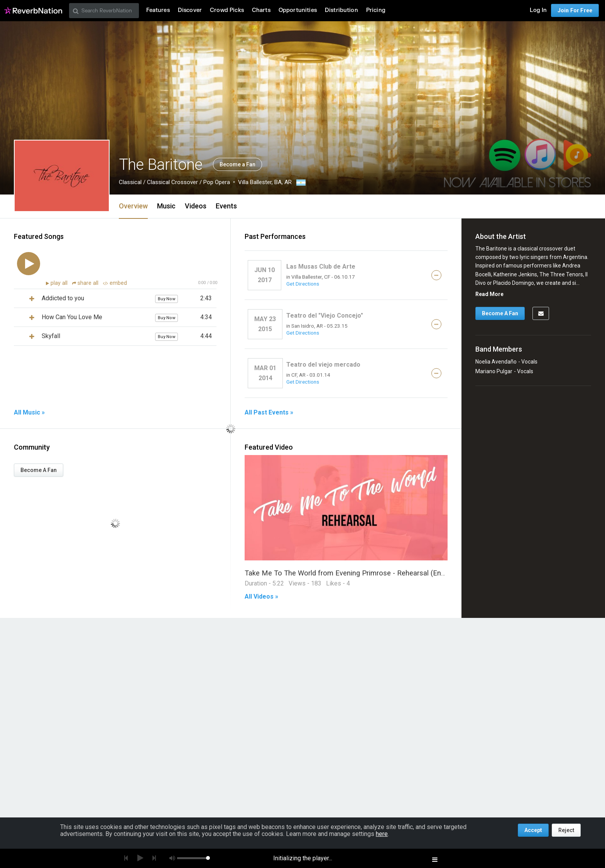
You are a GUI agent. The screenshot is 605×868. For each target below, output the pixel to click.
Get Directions (303, 284)
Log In (538, 10)
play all (60, 283)
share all (86, 283)
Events (226, 206)
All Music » (29, 413)
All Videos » (261, 597)
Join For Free (575, 10)
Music (166, 206)
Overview (133, 206)
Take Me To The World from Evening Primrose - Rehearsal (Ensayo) (352, 573)
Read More (489, 294)
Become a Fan (237, 164)
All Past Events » (269, 413)
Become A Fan (39, 470)
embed (115, 283)
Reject (566, 830)
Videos (196, 206)
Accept (533, 830)
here (382, 834)
